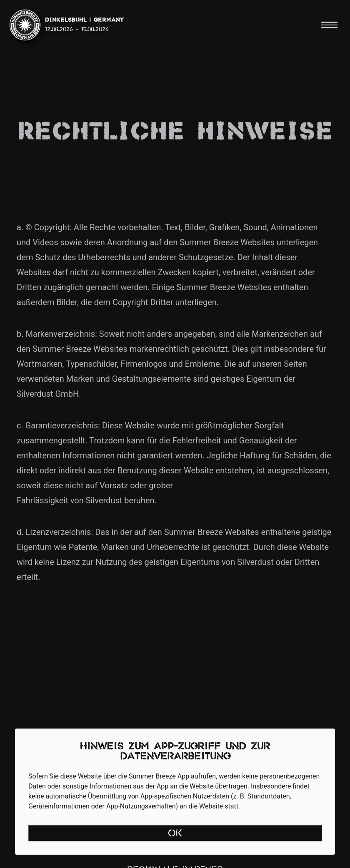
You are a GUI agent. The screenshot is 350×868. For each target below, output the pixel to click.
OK (175, 834)
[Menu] (329, 25)
